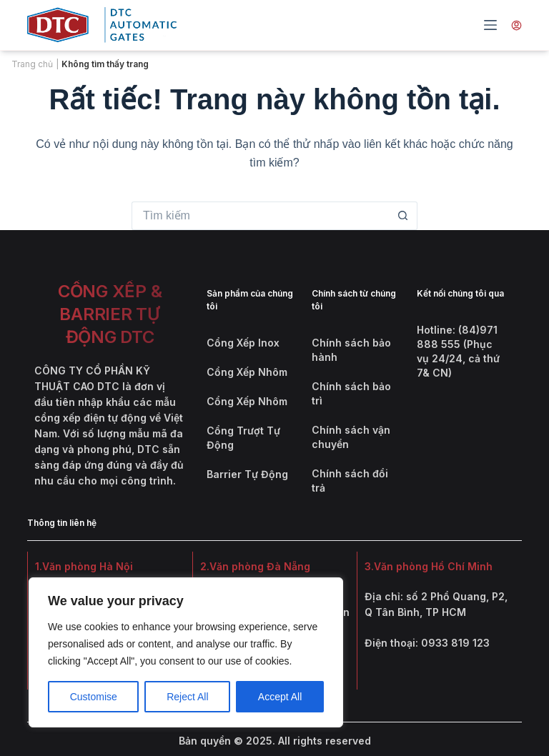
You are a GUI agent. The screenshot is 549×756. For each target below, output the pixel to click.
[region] (186, 652)
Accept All (280, 697)
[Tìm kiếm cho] (260, 216)
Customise (94, 697)
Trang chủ (32, 64)
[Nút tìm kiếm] (403, 216)
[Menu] (490, 25)
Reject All (187, 697)
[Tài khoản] (516, 25)
